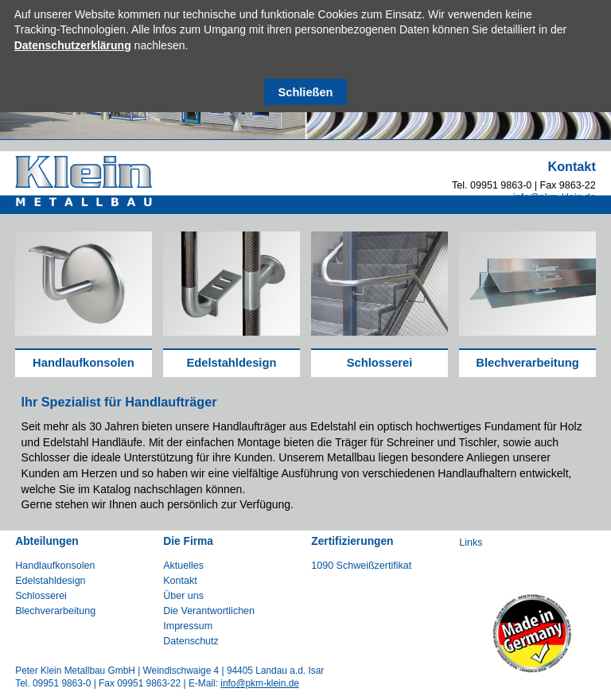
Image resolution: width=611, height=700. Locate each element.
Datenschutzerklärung (73, 45)
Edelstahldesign (231, 363)
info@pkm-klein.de (555, 197)
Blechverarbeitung (527, 363)
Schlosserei (380, 363)
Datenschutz (191, 641)
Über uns (183, 596)
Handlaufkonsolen (84, 363)
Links (471, 542)
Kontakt (180, 581)
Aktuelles (183, 566)
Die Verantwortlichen (209, 611)
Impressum (188, 626)
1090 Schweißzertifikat (361, 566)
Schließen (306, 92)
